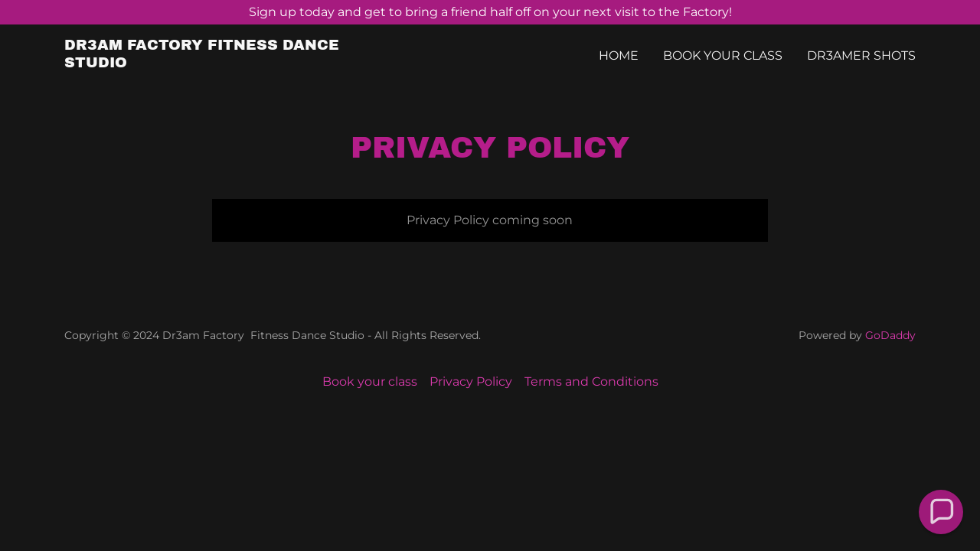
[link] (213, 63)
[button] (941, 512)
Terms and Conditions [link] (591, 381)
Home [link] (619, 55)
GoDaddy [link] (890, 335)
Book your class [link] (723, 55)
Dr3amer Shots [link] (861, 55)
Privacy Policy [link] (471, 381)
